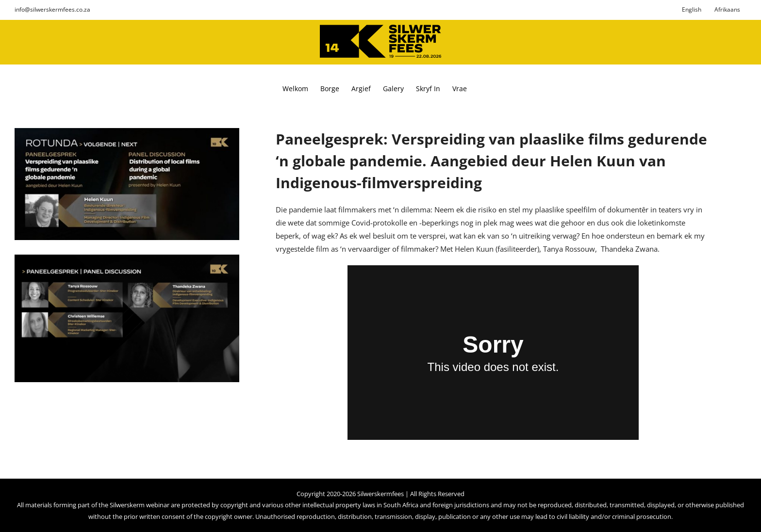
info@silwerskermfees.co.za (52, 9)
